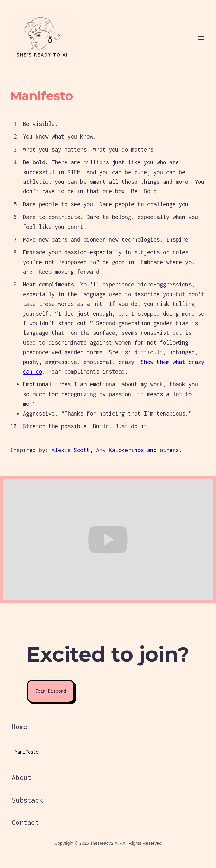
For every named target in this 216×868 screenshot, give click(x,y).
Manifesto (26, 752)
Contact (25, 822)
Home (20, 727)
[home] (29, 38)
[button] (201, 38)
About (21, 777)
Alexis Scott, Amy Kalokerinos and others (115, 450)
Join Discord (51, 691)
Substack (27, 800)
